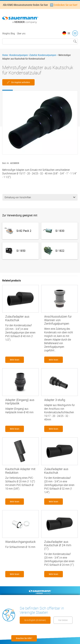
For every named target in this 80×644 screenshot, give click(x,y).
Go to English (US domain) (35, 620)
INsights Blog (9, 33)
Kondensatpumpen (19, 55)
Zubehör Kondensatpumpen (43, 55)
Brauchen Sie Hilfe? (24, 638)
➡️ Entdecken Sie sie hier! (64, 5)
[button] (40, 123)
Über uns (21, 33)
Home (5, 55)
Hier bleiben (63, 620)
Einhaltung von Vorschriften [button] (40, 197)
